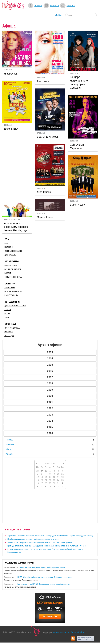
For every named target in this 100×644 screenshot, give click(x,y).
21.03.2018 (74, 141)
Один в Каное (45, 217)
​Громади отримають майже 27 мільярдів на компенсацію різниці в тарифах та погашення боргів (47, 546)
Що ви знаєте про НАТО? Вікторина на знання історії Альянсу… (44, 584)
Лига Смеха (44, 192)
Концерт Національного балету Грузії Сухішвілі (79, 82)
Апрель (9, 454)
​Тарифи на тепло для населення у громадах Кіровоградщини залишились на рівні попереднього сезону (50, 536)
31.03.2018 (74, 201)
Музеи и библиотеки (13, 291)
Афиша (38, 5)
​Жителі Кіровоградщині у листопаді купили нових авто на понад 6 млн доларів (40, 542)
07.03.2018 (41, 133)
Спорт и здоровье (12, 328)
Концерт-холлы (11, 295)
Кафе (6, 243)
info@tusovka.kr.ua (61, 632)
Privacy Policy (77, 632)
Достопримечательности (15, 306)
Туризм (8, 310)
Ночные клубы (11, 265)
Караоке (8, 273)
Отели (7, 314)
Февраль (10, 444)
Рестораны (9, 247)
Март (8, 449)
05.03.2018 (8, 70)
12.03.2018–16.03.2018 (13, 220)
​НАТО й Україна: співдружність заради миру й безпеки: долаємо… (45, 577)
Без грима (43, 82)
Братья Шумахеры (48, 137)
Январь (9, 440)
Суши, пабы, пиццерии (13, 251)
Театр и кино (10, 288)
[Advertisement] (20, 167)
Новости (54, 5)
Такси (7, 317)
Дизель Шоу (11, 129)
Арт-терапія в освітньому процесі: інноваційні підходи (16, 227)
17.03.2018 (41, 213)
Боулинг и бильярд (13, 269)
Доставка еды (10, 255)
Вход (61, 15)
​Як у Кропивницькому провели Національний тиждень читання (33, 539)
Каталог (71, 5)
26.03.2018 (41, 188)
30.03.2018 (74, 73)
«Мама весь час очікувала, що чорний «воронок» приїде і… (43, 567)
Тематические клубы (13, 277)
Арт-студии (9, 336)
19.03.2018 (8, 125)
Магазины (9, 332)
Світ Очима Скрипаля (77, 147)
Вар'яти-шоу (77, 205)
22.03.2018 (41, 78)
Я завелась (11, 74)
